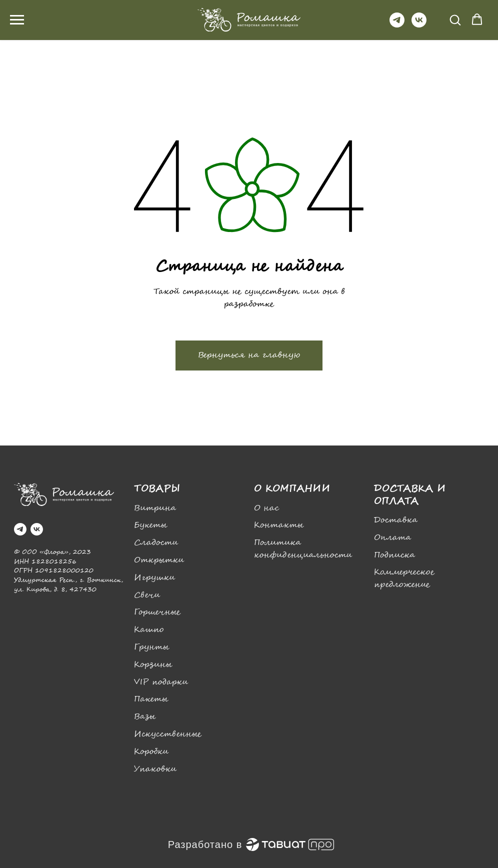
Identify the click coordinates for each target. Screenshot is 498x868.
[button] (455, 19)
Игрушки (154, 578)
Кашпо (149, 630)
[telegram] (397, 25)
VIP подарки (161, 682)
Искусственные (168, 734)
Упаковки (155, 769)
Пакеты (151, 699)
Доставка (396, 520)
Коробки (151, 752)
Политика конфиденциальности (303, 549)
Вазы (145, 717)
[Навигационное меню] (17, 20)
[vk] (419, 25)
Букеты (150, 525)
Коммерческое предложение (404, 578)
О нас (266, 508)
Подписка (394, 555)
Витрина (155, 508)
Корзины (153, 665)
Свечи (147, 595)
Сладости (156, 543)
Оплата (392, 538)
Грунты (151, 647)
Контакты (279, 525)
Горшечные (157, 612)
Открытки (159, 560)
